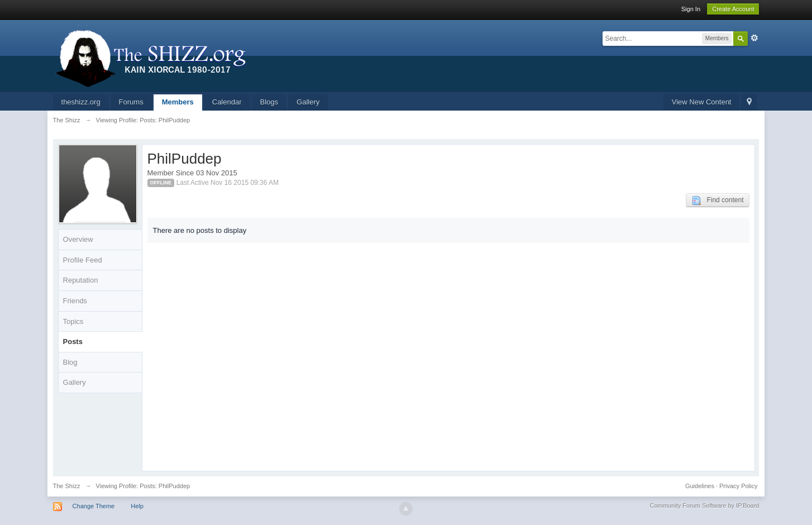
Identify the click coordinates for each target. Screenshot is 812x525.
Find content (718, 201)
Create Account (733, 9)
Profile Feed (83, 260)
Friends (75, 301)
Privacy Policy (738, 486)
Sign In (691, 9)
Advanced (754, 38)
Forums (131, 102)
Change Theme (94, 506)
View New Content (702, 102)
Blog (70, 362)
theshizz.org (81, 102)
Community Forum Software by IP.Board (704, 505)
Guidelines (700, 486)
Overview (78, 239)
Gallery (308, 102)
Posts (73, 342)
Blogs (269, 102)
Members (178, 102)
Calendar (227, 102)
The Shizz (67, 486)
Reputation (81, 280)
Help (137, 506)
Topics (73, 321)
